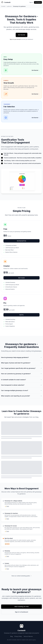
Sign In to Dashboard (22, 612)
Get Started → (36, 70)
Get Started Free (22, 241)
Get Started (38, 2)
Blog (12, 636)
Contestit (3, 6)
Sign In (31, 2)
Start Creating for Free (22, 607)
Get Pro (22, 315)
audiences (9, 6)
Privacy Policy (18, 636)
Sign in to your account (15, 39)
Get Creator (22, 278)
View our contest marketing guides (22, 576)
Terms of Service (28, 636)
